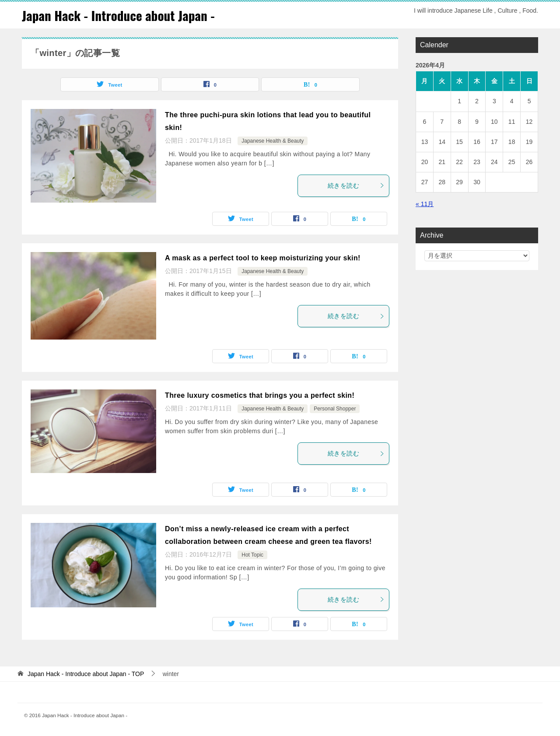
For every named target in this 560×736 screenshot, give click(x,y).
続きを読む (356, 186)
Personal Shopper (335, 409)
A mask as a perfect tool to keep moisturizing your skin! (263, 258)
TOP (86, 674)
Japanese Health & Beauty (273, 141)
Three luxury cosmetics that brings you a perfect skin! (260, 395)
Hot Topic (252, 555)
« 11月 (425, 204)
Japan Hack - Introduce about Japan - (121, 15)
